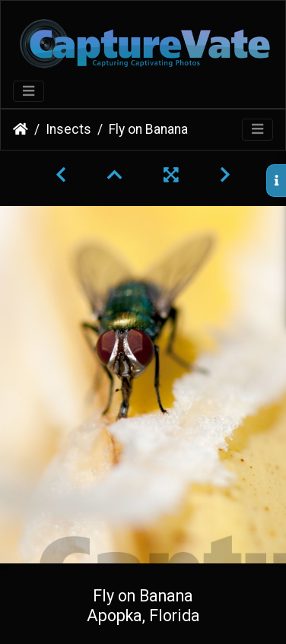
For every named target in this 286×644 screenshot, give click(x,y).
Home (21, 129)
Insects (68, 129)
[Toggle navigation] (29, 92)
